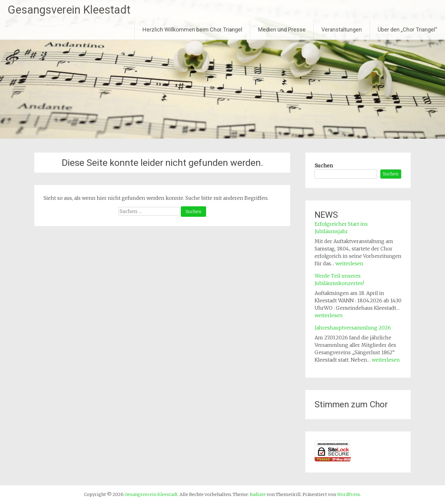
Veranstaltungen (342, 29)
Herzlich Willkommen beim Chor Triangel (192, 29)
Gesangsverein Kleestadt (69, 10)
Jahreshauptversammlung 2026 (353, 328)
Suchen (324, 166)
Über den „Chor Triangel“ (407, 29)
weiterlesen (349, 263)
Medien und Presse (282, 29)
